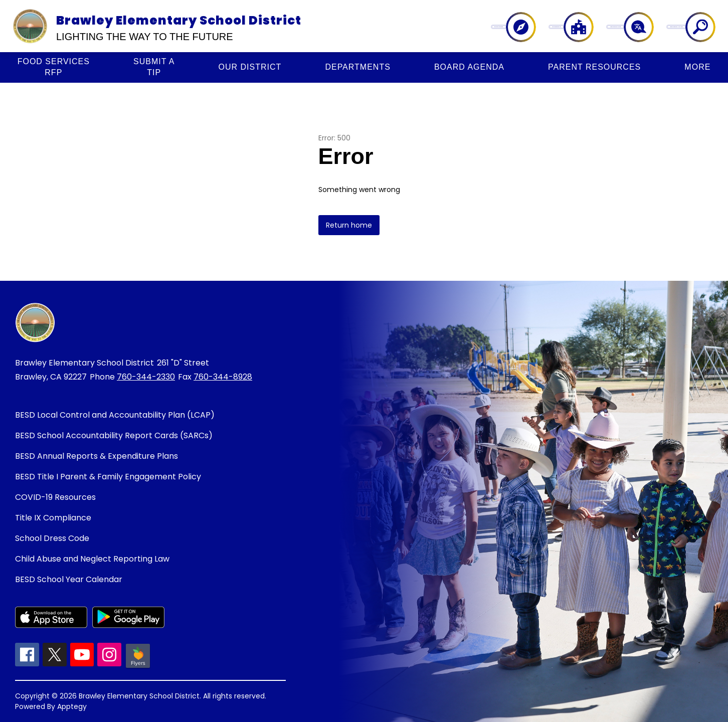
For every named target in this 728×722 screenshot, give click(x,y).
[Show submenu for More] (697, 67)
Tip (154, 66)
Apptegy (72, 706)
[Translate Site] (640, 27)
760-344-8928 (223, 377)
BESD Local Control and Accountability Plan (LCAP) (115, 415)
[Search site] (694, 27)
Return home (349, 225)
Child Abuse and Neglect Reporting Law (92, 559)
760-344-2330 (146, 377)
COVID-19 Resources (55, 497)
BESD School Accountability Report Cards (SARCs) (114, 435)
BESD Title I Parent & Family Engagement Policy (108, 477)
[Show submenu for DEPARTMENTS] (357, 67)
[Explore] (533, 27)
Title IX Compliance (53, 518)
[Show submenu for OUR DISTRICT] (250, 67)
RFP (54, 66)
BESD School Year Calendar (69, 579)
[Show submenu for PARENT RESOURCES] (594, 67)
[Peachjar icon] (138, 667)
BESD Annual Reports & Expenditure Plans (97, 456)
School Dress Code (52, 538)
